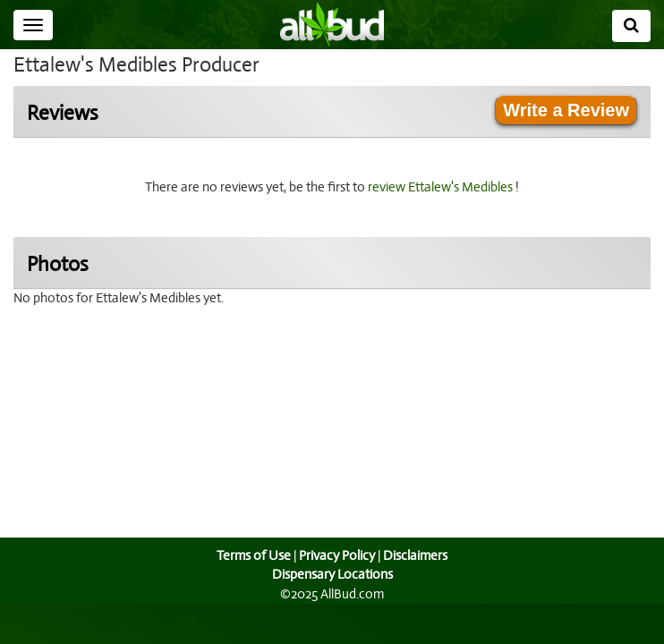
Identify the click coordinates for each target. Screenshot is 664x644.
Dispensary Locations (332, 574)
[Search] (631, 26)
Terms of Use (252, 555)
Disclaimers (417, 555)
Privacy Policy (336, 555)
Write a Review (566, 110)
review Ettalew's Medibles (444, 187)
